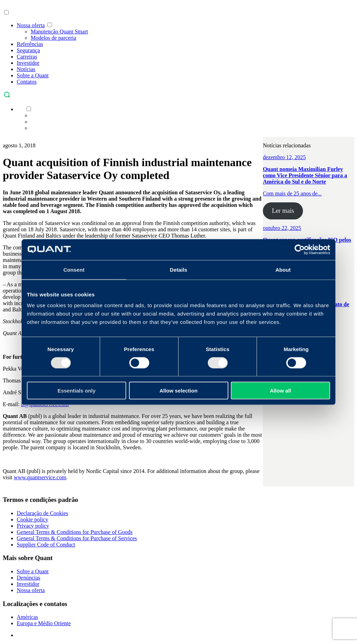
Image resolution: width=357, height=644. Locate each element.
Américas (27, 617)
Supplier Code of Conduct (46, 545)
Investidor (28, 63)
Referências (30, 44)
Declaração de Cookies (42, 513)
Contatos (27, 82)
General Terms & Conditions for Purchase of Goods (75, 532)
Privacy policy (33, 526)
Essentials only (77, 391)
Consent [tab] (74, 269)
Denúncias (29, 578)
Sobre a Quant (33, 75)
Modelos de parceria (54, 38)
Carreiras (27, 57)
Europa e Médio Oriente (44, 623)
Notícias (26, 69)
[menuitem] (20, 109)
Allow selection (178, 391)
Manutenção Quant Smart (59, 32)
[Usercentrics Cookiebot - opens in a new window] (300, 249)
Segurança (28, 50)
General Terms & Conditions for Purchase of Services (77, 538)
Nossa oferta (31, 25)
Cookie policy (32, 519)
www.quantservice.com (40, 477)
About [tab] (283, 269)
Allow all (280, 391)
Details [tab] (178, 269)
